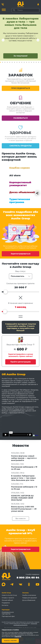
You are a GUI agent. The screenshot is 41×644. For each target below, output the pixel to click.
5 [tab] (7, 62)
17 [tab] (36, 62)
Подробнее (18, 637)
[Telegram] (12, 584)
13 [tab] (27, 62)
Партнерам (6, 610)
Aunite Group (6, 593)
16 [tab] (34, 62)
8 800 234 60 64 (28, 578)
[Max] (4, 584)
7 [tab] (12, 62)
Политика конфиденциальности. (25, 624)
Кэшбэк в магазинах (29, 595)
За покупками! (20, 56)
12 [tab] (24, 62)
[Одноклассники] (29, 584)
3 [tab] (3, 62)
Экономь (25, 593)
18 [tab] (39, 62)
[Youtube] (37, 584)
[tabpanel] (20, 38)
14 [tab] (29, 62)
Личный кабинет (7, 600)
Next (3, 40)
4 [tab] (5, 62)
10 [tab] (19, 62)
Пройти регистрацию (20, 362)
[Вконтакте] (20, 584)
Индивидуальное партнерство (8, 613)
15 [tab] (31, 62)
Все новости (21, 519)
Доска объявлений (29, 600)
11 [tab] (22, 62)
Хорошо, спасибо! (10, 641)
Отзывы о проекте (8, 598)
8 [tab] (15, 62)
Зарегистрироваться (21, 254)
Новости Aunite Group (9, 595)
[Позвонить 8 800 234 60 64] (3, 4)
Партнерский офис (8, 616)
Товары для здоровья (30, 598)
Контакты (5, 605)
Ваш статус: (20, 271)
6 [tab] (10, 62)
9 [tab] (17, 62)
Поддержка (6, 603)
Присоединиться (21, 91)
